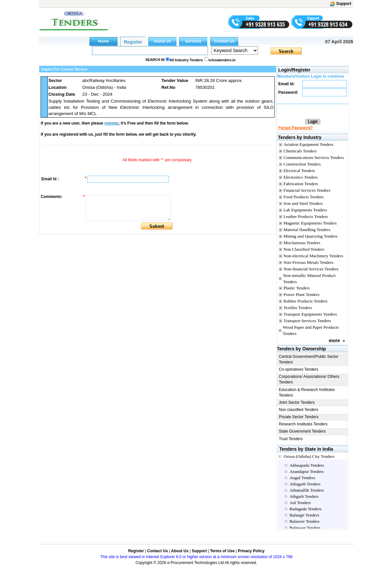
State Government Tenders (302, 431)
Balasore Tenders (305, 521)
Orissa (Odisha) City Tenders (309, 456)
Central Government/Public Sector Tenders (309, 359)
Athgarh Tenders (304, 496)
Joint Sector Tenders (297, 402)
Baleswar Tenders (305, 528)
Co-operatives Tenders (299, 369)
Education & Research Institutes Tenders (307, 392)
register (112, 123)
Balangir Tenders (304, 515)
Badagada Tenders (306, 509)
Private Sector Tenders (299, 417)
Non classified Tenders (299, 410)
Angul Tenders (302, 478)
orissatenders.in (222, 60)
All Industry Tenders (186, 60)
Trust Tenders (291, 439)
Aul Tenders (300, 503)
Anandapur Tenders (307, 471)
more (334, 341)
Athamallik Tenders (307, 490)
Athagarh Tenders (305, 484)
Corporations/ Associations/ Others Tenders (309, 379)
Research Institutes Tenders (303, 424)
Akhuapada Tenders (307, 465)
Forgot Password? (296, 128)
